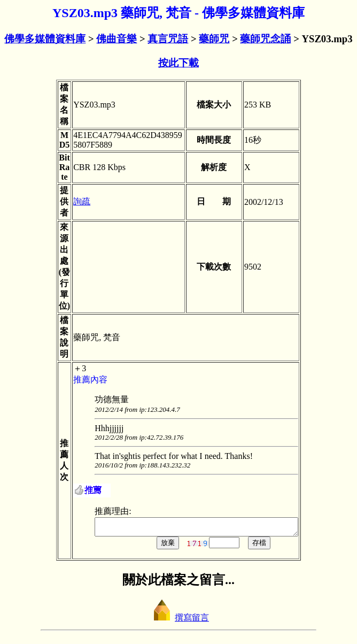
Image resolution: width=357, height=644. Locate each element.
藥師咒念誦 (265, 39)
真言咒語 (168, 39)
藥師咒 (214, 39)
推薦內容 (79, 379)
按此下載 (178, 63)
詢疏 (70, 201)
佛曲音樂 (117, 39)
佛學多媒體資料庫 (45, 39)
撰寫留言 (178, 621)
